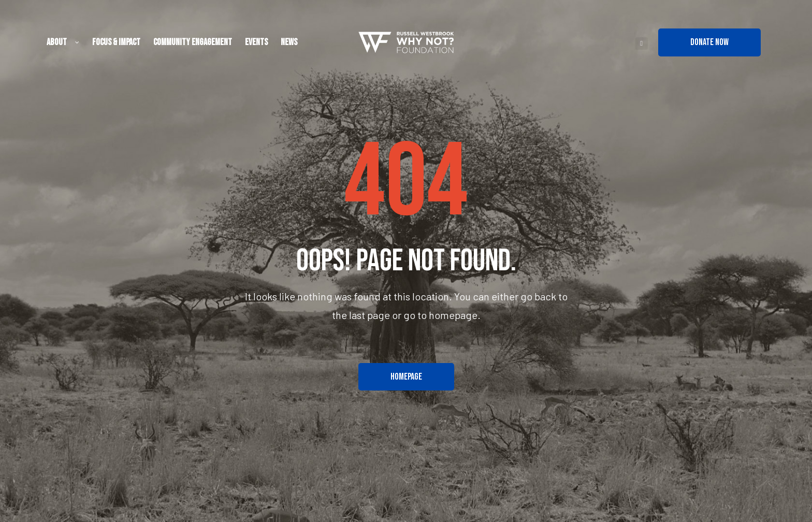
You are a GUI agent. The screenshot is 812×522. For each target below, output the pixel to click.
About (63, 42)
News (289, 42)
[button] (709, 42)
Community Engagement (193, 42)
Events (256, 42)
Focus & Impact (116, 42)
